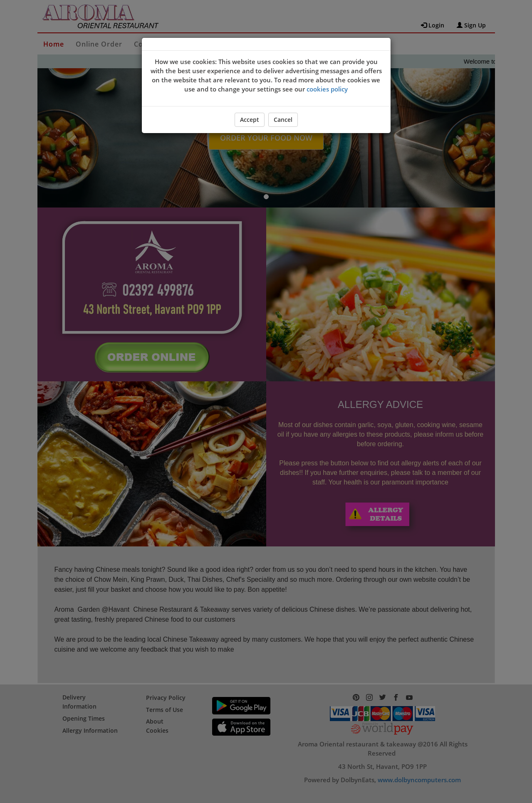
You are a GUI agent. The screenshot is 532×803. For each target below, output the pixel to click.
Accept (250, 120)
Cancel (283, 120)
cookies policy (327, 89)
